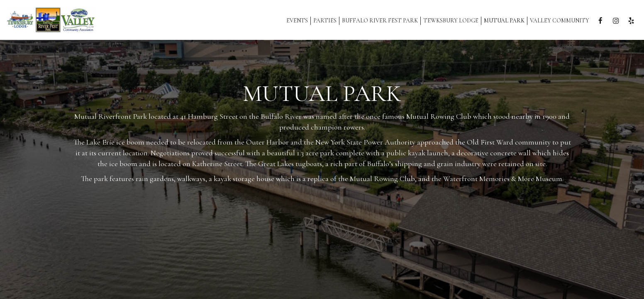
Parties (325, 21)
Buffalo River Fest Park (380, 21)
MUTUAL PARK (504, 21)
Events (297, 21)
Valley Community (560, 21)
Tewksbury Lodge (451, 21)
